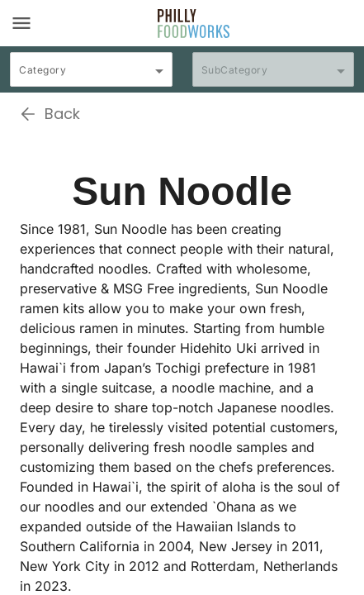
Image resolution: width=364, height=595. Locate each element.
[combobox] (91, 77)
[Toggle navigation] (21, 23)
